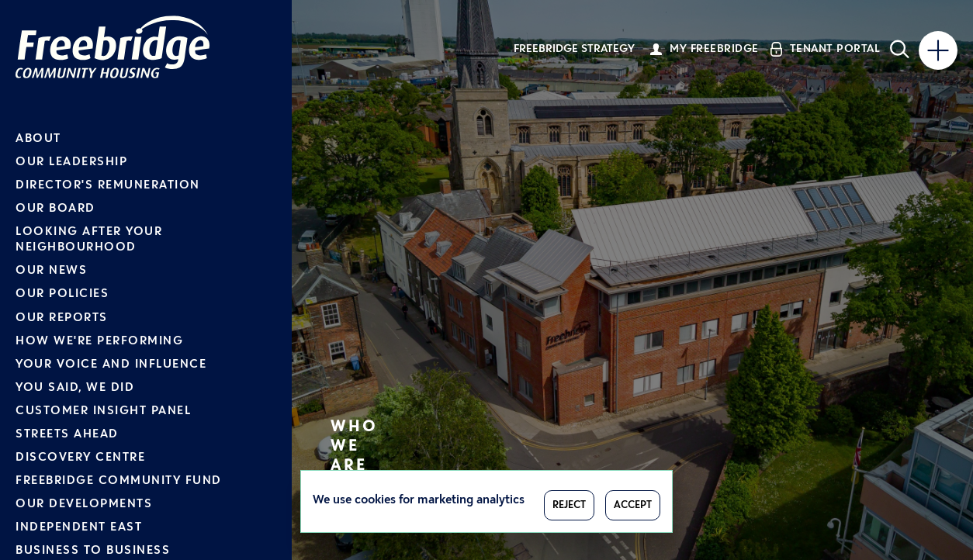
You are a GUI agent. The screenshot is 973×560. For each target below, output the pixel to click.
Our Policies (62, 294)
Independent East (79, 528)
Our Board (55, 209)
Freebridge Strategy (574, 49)
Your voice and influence (111, 365)
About (38, 139)
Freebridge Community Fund (119, 481)
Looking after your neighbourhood (89, 240)
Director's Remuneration (108, 186)
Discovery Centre (80, 458)
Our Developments (84, 505)
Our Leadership (71, 162)
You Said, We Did (75, 388)
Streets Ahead (67, 435)
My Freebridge (714, 49)
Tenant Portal (835, 49)
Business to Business (93, 551)
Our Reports (62, 318)
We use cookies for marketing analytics (419, 501)
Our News (51, 271)
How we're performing (99, 342)
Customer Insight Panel (103, 411)
